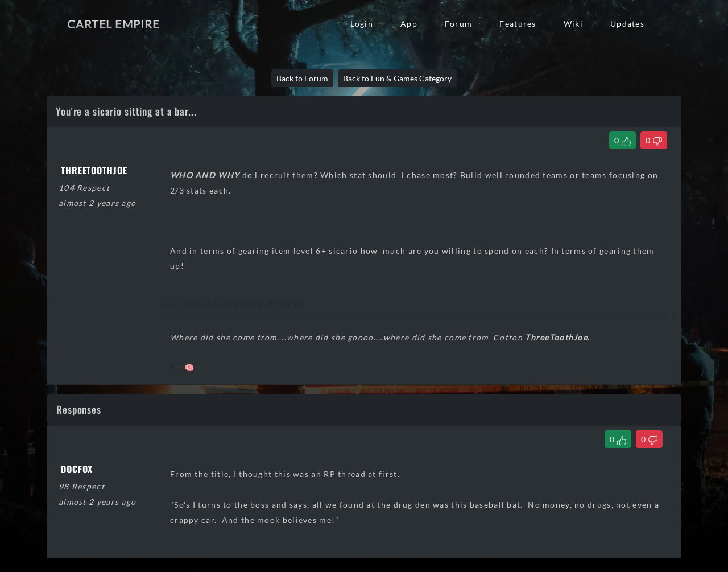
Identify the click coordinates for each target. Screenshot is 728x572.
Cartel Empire (113, 24)
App (409, 24)
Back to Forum (302, 78)
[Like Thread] (622, 140)
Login (362, 24)
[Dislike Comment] (649, 439)
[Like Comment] (618, 439)
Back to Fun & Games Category (397, 78)
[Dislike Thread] (654, 140)
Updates (627, 24)
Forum (458, 24)
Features (518, 24)
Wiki (573, 24)
